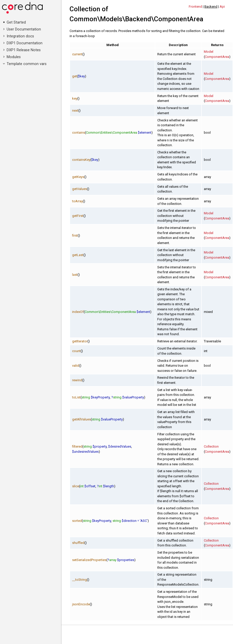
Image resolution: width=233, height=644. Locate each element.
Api (222, 7)
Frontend (195, 7)
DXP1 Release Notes (24, 50)
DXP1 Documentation (25, 43)
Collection (211, 446)
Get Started (16, 22)
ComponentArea (217, 57)
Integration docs (20, 36)
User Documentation (24, 29)
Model (209, 52)
